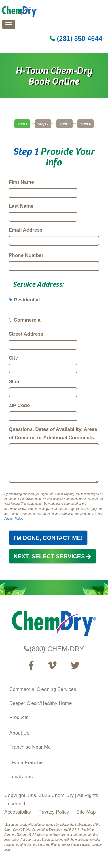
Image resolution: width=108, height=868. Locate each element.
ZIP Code (19, 405)
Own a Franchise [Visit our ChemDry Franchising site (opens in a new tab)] (28, 763)
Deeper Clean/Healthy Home (40, 703)
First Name (21, 182)
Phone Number (26, 255)
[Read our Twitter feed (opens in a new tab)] (75, 666)
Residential (27, 300)
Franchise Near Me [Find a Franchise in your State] (30, 747)
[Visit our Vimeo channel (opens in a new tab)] (52, 666)
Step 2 (43, 124)
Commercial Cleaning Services (43, 689)
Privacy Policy (13, 519)
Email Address (25, 230)
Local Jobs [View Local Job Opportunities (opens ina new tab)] (21, 777)
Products (19, 717)
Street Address (26, 334)
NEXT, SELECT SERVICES (52, 556)
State (15, 382)
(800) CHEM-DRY (54, 649)
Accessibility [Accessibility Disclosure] (18, 812)
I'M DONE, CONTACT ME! (48, 538)
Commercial (28, 320)
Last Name (21, 206)
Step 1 (22, 124)
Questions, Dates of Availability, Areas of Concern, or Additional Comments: (53, 433)
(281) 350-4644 (76, 39)
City (13, 358)
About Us (19, 733)
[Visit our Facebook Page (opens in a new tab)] (31, 666)
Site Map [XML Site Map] (86, 812)
